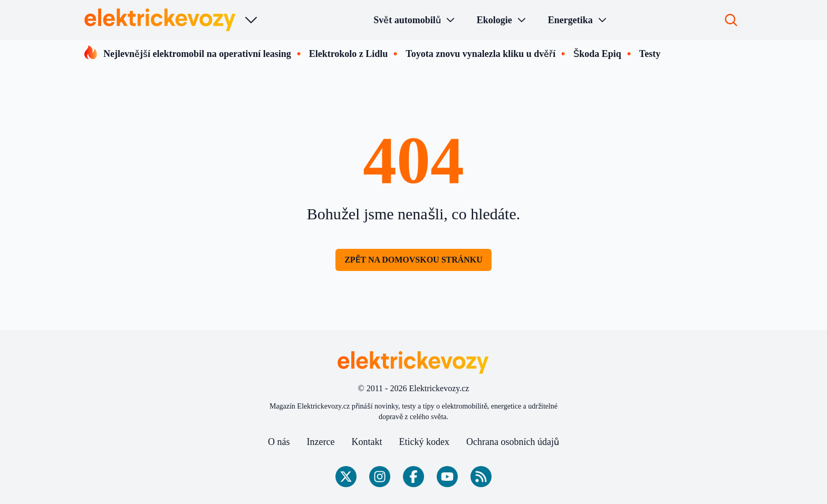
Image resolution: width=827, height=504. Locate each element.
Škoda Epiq (597, 54)
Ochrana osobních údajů (513, 442)
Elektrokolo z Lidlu (349, 54)
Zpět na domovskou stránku (413, 260)
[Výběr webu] (251, 20)
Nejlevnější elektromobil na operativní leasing (197, 54)
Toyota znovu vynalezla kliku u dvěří (480, 54)
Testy (650, 54)
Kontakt (367, 442)
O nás (279, 442)
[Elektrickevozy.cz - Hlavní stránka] (160, 20)
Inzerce (321, 442)
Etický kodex (424, 442)
